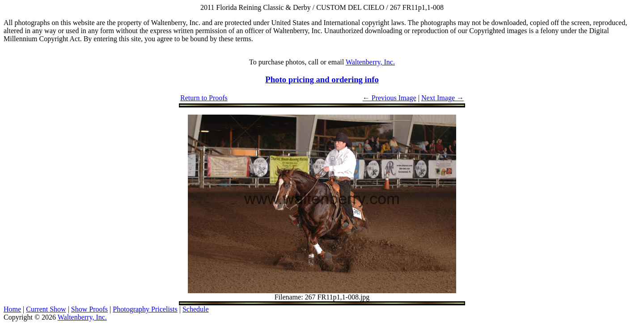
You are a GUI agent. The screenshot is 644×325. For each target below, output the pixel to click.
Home (12, 309)
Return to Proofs (204, 98)
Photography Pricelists (145, 309)
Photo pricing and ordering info (322, 79)
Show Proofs (89, 309)
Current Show (46, 309)
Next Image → (443, 98)
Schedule (196, 309)
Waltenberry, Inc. (370, 62)
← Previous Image (390, 98)
